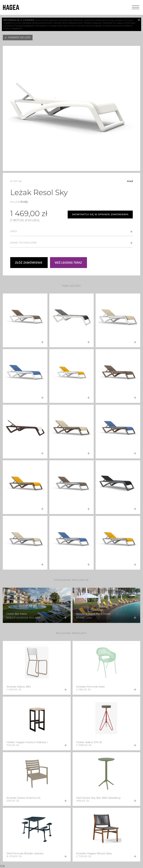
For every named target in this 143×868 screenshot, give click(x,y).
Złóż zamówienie (29, 263)
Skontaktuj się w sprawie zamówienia (100, 214)
